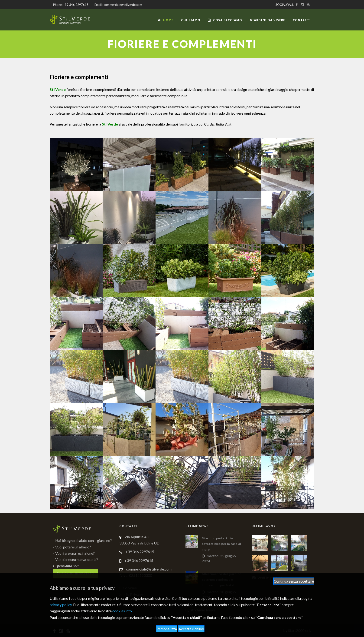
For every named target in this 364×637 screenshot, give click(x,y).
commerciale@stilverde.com (123, 5)
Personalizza (167, 629)
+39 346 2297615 (76, 5)
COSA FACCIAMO (225, 20)
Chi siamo (191, 20)
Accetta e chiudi (191, 629)
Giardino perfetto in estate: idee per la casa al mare (221, 544)
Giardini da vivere (267, 20)
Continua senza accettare (294, 581)
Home (166, 20)
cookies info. (122, 611)
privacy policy (61, 605)
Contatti (302, 20)
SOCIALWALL (285, 5)
